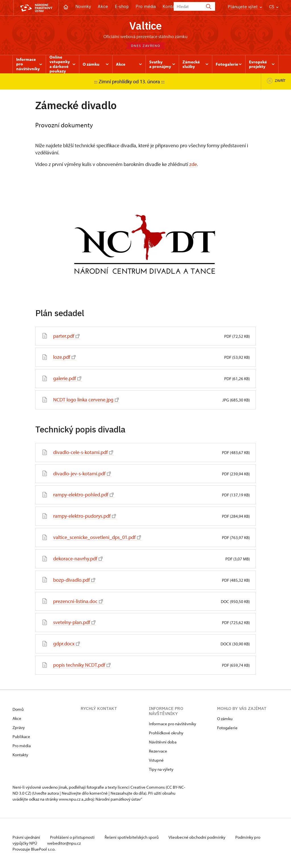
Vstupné (156, 760)
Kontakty (20, 755)
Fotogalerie (227, 728)
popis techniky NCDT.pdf (82, 665)
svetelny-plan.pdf (74, 622)
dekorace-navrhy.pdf (78, 559)
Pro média (146, 6)
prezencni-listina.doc (78, 601)
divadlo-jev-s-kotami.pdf (82, 474)
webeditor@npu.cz (64, 843)
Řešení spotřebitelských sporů (132, 837)
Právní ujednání (27, 837)
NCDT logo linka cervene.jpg (86, 400)
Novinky (83, 6)
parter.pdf (66, 336)
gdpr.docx (66, 644)
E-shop (122, 6)
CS (274, 7)
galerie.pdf (67, 378)
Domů (18, 709)
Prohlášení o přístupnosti (73, 837)
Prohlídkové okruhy (166, 733)
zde (193, 164)
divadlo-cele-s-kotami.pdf (83, 452)
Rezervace (158, 751)
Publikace (21, 737)
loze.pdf (64, 357)
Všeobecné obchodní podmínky (197, 837)
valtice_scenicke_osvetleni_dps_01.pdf (97, 537)
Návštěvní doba (163, 742)
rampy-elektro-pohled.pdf (83, 495)
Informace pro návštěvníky (172, 724)
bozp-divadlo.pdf (74, 580)
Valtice (145, 26)
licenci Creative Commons (141, 787)
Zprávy (19, 727)
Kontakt (171, 6)
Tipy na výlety (161, 769)
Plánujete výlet (245, 7)
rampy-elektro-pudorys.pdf (85, 516)
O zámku (225, 719)
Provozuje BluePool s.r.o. (34, 849)
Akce (103, 6)
